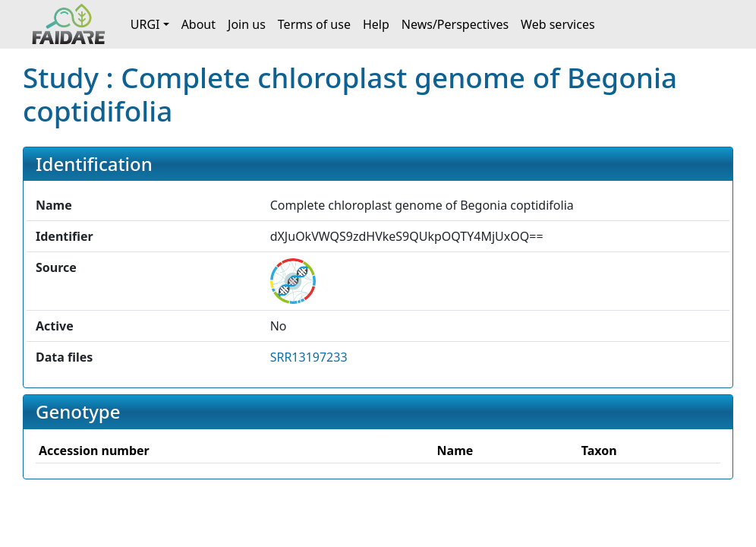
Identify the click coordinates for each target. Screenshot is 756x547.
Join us (247, 24)
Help (376, 24)
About (198, 24)
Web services (558, 24)
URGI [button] (145, 24)
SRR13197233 (309, 357)
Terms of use (314, 24)
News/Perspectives (455, 24)
